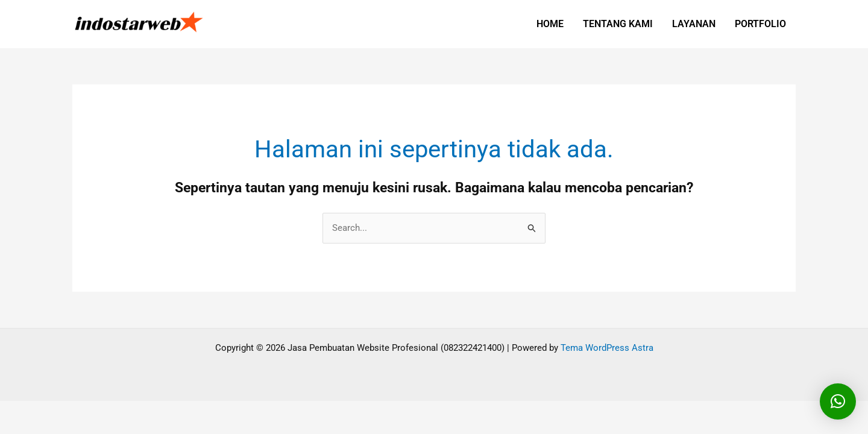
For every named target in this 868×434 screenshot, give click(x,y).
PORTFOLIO (760, 24)
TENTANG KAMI (618, 24)
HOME (550, 24)
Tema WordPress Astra (607, 348)
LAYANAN (694, 24)
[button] (838, 401)
